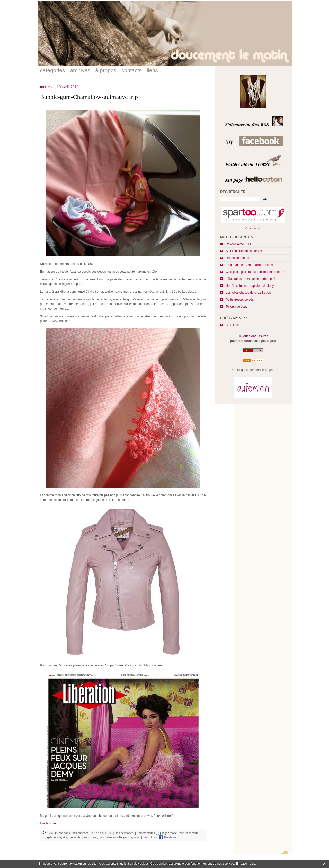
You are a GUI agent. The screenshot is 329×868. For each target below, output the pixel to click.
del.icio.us (150, 837)
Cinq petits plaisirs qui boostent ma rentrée (255, 272)
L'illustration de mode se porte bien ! (251, 279)
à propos (106, 70)
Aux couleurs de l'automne (244, 251)
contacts (131, 70)
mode (173, 833)
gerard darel (90, 837)
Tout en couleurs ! (101, 833)
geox (127, 837)
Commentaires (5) (148, 833)
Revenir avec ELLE (239, 244)
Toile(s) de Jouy (237, 307)
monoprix (74, 837)
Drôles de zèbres (238, 258)
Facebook (168, 837)
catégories (53, 70)
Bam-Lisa (232, 325)
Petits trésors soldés (240, 300)
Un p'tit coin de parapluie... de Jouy (250, 286)
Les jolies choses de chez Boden (248, 293)
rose (181, 833)
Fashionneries (80, 833)
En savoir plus (246, 864)
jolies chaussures (255, 336)
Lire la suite (48, 823)
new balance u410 (110, 837)
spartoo (136, 837)
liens (152, 70)
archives (80, 70)
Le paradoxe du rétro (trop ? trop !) (250, 265)
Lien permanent (124, 833)
